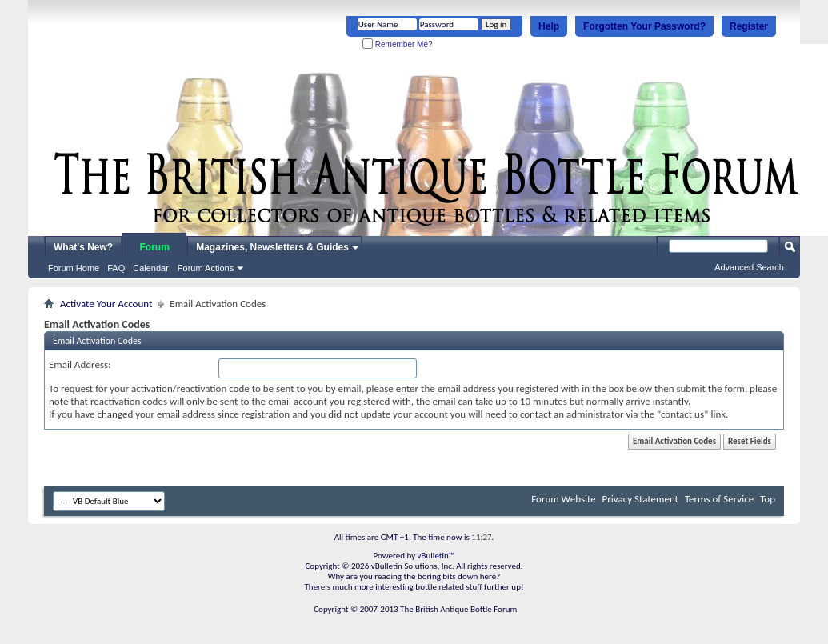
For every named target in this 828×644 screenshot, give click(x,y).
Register (749, 26)
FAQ (116, 268)
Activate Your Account (106, 304)
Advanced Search (749, 267)
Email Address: (80, 364)
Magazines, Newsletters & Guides (272, 247)
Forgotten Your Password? (644, 26)
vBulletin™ (436, 556)
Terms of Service (719, 499)
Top (768, 499)
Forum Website (563, 499)
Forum (155, 247)
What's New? (83, 247)
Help (549, 26)
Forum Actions (206, 268)
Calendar (151, 268)
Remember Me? (397, 44)
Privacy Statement (640, 499)
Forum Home (74, 268)
